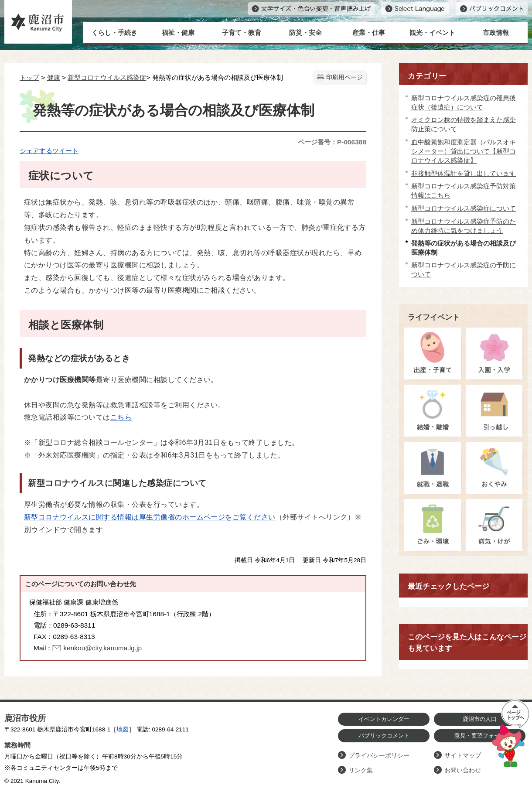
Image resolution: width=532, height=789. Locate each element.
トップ (29, 77)
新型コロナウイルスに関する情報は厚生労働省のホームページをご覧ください (150, 517)
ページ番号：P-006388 (332, 142)
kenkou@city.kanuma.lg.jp (102, 648)
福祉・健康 (178, 32)
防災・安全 (305, 32)
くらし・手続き (114, 32)
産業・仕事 (369, 32)
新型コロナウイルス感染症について (464, 208)
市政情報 (496, 32)
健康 (54, 77)
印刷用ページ (344, 77)
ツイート (65, 151)
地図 (123, 729)
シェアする (36, 151)
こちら (121, 417)
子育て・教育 (242, 32)
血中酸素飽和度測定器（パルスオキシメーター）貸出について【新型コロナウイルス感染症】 (464, 151)
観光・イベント (432, 32)
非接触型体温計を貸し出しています (464, 173)
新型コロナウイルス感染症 (107, 77)
